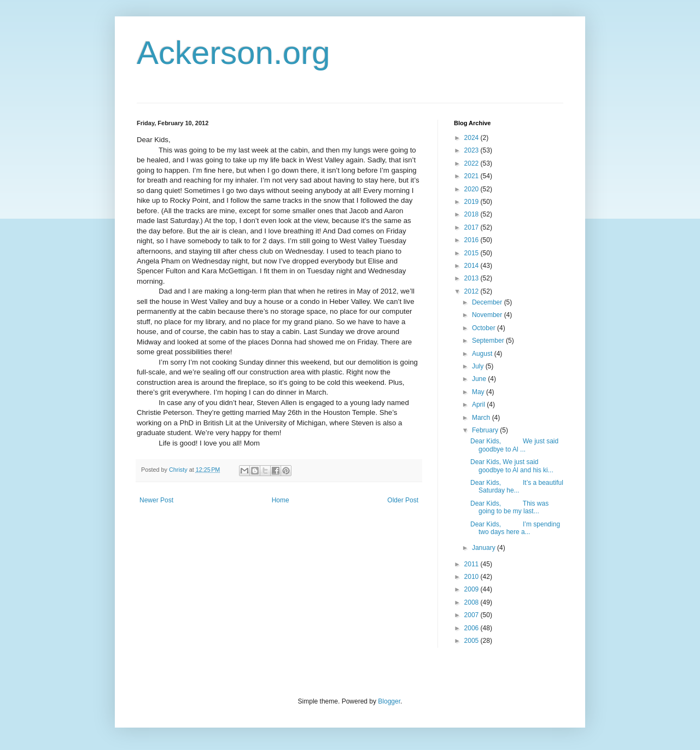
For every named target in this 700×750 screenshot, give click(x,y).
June (480, 379)
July (479, 366)
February (486, 430)
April (479, 405)
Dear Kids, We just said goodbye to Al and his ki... (512, 466)
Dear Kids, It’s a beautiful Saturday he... (517, 487)
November (488, 315)
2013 (472, 278)
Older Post (403, 500)
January (485, 548)
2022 (472, 163)
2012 (472, 291)
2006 (472, 628)
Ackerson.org (234, 53)
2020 (472, 189)
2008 (472, 602)
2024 (472, 138)
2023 (472, 150)
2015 (472, 253)
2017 (472, 227)
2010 (472, 577)
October (485, 328)
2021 (472, 176)
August (483, 354)
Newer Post (156, 500)
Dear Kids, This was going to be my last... (509, 507)
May (479, 392)
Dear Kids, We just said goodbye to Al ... (514, 445)
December (488, 302)
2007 (472, 615)
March (482, 418)
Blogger (389, 701)
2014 (472, 266)
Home (281, 500)
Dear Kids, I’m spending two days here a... (515, 528)
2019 (472, 202)
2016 (472, 240)
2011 (472, 564)
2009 (472, 589)
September (489, 341)
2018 (472, 214)
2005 (472, 641)
